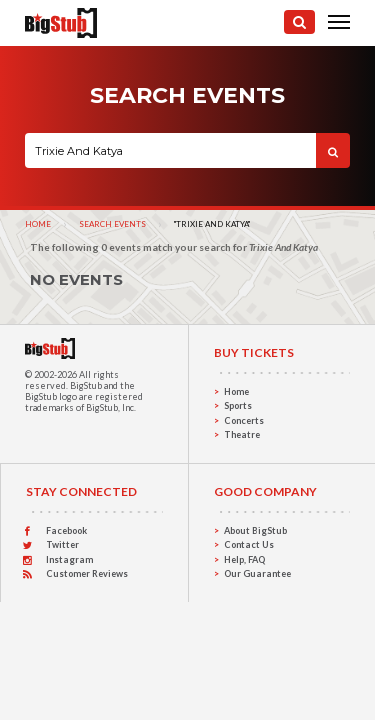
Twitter (62, 544)
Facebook (66, 530)
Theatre (242, 434)
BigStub (86, 385)
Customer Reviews (87, 573)
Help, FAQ (244, 559)
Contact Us (249, 544)
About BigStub (255, 530)
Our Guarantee (257, 573)
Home (38, 224)
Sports (238, 405)
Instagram (69, 559)
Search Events (112, 224)
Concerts (244, 420)
